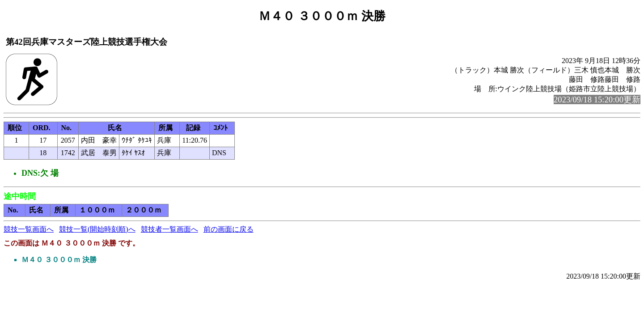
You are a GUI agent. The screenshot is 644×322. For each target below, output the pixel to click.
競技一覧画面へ (29, 229)
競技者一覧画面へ (169, 229)
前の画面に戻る (229, 229)
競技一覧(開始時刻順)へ (97, 229)
